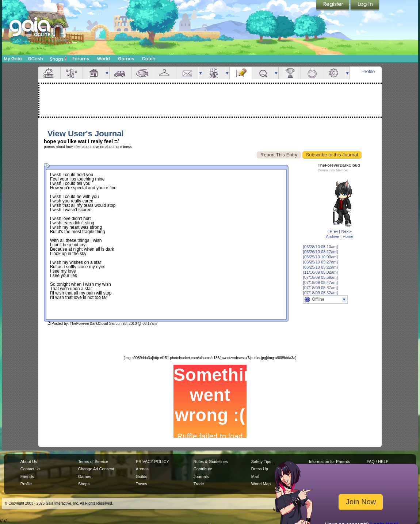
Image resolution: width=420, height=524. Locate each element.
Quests (263, 73)
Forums (81, 59)
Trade (199, 484)
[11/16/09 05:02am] (320, 272)
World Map (261, 484)
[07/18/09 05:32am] (320, 293)
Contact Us (30, 469)
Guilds (142, 476)
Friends (214, 73)
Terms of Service (93, 462)
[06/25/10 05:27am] (320, 262)
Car (121, 73)
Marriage (312, 73)
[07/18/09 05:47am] (320, 282)
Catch (149, 59)
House (94, 73)
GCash (36, 59)
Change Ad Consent (96, 469)
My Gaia (13, 59)
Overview (49, 73)
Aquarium (143, 73)
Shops (58, 59)
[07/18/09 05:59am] (320, 277)
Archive (333, 236)
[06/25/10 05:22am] (320, 267)
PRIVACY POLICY (152, 462)
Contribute (203, 469)
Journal (241, 73)
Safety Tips (261, 462)
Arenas (142, 469)
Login (365, 5)
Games (126, 59)
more (107, 73)
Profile (368, 71)
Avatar (72, 73)
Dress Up (260, 469)
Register (333, 5)
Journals (201, 476)
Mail (187, 73)
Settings (334, 73)
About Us (29, 462)
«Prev (333, 231)
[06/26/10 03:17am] (320, 252)
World (103, 59)
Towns (142, 484)
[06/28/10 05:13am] (320, 247)
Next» (346, 231)
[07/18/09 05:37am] (320, 288)
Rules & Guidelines (211, 462)
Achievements (290, 73)
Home (348, 236)
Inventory (165, 73)
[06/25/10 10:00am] (320, 257)
